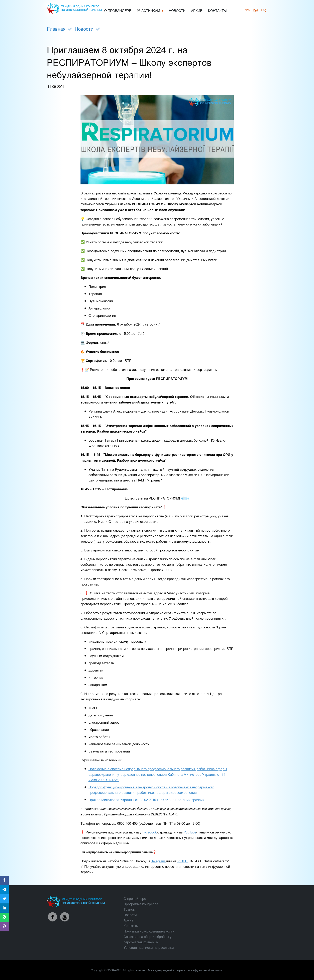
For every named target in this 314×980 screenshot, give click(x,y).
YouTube (190, 832)
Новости (84, 29)
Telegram (159, 861)
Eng (264, 10)
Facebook (149, 832)
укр (247, 10)
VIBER (183, 861)
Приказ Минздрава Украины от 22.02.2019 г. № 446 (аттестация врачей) (146, 799)
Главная (56, 29)
